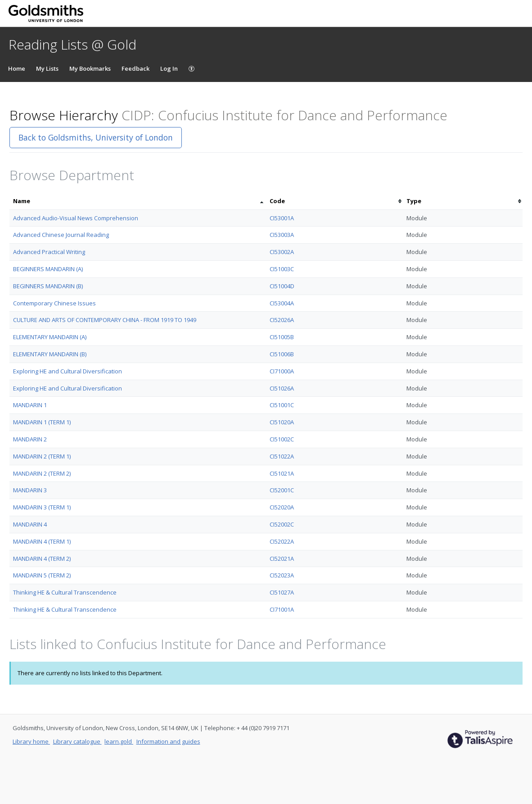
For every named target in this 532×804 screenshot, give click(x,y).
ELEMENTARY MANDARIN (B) (50, 354)
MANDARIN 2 (30, 439)
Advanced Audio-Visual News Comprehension (76, 218)
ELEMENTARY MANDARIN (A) (50, 337)
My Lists (47, 68)
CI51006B (282, 354)
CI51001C (282, 405)
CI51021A (282, 473)
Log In (169, 68)
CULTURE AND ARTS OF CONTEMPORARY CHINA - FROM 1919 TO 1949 (105, 320)
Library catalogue (77, 741)
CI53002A (282, 252)
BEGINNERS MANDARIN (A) (48, 269)
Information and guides (168, 741)
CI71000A (282, 371)
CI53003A (282, 235)
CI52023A (282, 575)
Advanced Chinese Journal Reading (61, 235)
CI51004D (282, 286)
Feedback (135, 68)
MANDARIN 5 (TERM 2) (42, 575)
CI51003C (282, 269)
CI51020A (282, 422)
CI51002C (282, 439)
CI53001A (282, 218)
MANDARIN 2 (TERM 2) (42, 473)
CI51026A (282, 388)
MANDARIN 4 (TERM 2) (42, 559)
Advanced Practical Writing (49, 252)
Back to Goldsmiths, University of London (96, 137)
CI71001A (282, 609)
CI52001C (282, 490)
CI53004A (282, 303)
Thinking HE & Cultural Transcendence (65, 592)
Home (17, 68)
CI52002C (282, 524)
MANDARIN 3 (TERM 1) (42, 507)
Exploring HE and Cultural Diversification (68, 371)
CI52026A (282, 320)
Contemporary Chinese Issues (54, 303)
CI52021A (282, 559)
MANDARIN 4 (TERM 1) (42, 541)
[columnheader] (138, 201)
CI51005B (282, 337)
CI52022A (282, 541)
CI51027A (282, 592)
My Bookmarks (90, 68)
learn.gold (119, 741)
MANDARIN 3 (30, 490)
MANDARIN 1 (30, 405)
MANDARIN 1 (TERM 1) (42, 422)
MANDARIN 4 (30, 524)
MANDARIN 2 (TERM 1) (42, 456)
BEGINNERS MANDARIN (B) (48, 286)
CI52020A (282, 507)
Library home (31, 741)
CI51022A (282, 456)
